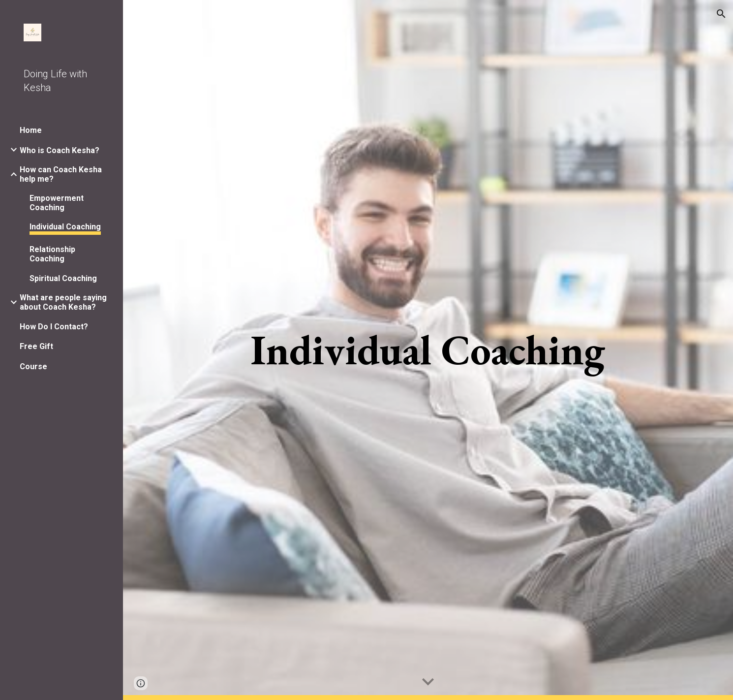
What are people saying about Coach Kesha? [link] (63, 302)
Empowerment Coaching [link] (57, 203)
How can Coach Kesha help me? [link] (61, 174)
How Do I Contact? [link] (54, 327)
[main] (428, 350)
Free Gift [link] (36, 346)
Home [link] (31, 130)
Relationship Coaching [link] (52, 254)
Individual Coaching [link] (65, 227)
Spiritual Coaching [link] (63, 278)
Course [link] (33, 366)
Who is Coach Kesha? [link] (60, 150)
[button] (721, 14)
